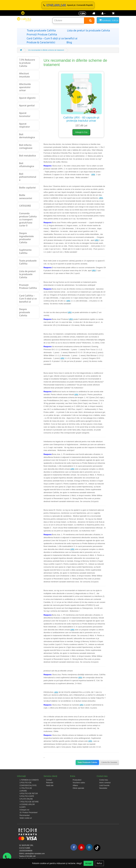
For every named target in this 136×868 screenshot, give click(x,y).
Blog (69, 42)
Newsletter (103, 788)
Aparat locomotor (25, 115)
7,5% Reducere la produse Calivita (27, 63)
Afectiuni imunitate (24, 75)
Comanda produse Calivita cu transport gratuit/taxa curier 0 (28, 219)
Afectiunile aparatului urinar (25, 87)
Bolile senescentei (26, 197)
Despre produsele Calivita (25, 312)
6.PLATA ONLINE (26, 799)
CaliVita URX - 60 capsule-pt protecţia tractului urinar (81, 119)
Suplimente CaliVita (25, 251)
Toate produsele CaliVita (41, 30)
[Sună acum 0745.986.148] (68, 5)
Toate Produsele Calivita (87, 762)
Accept (88, 863)
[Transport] (94, 13)
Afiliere (75, 785)
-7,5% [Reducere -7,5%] (82, 13)
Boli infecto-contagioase (26, 147)
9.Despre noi (24, 810)
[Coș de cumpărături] (113, 13)
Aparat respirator (25, 125)
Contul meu (104, 780)
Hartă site (50, 785)
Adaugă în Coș (81, 132)
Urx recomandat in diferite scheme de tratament (46, 50)
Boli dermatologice (27, 136)
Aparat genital (27, 105)
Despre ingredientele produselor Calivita (26, 238)
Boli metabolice (27, 156)
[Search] (89, 21)
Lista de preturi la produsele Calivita (88, 30)
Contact (49, 780)
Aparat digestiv (27, 98)
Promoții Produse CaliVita (42, 34)
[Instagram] (89, 847)
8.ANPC (23, 807)
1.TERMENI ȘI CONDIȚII (29, 780)
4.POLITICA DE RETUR (29, 794)
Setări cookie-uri (26, 818)
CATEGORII (25, 206)
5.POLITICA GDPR (27, 796)
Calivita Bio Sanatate (109, 762)
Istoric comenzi (105, 783)
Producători (77, 780)
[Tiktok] (97, 848)
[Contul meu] (103, 13)
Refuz (99, 863)
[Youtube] (81, 847)
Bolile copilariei (27, 188)
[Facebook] (74, 847)
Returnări (50, 783)
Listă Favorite (104, 785)
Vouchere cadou (79, 783)
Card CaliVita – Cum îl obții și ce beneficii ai (52, 38)
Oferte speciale (78, 788)
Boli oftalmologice (27, 165)
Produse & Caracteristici (41, 42)
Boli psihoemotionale (28, 177)
